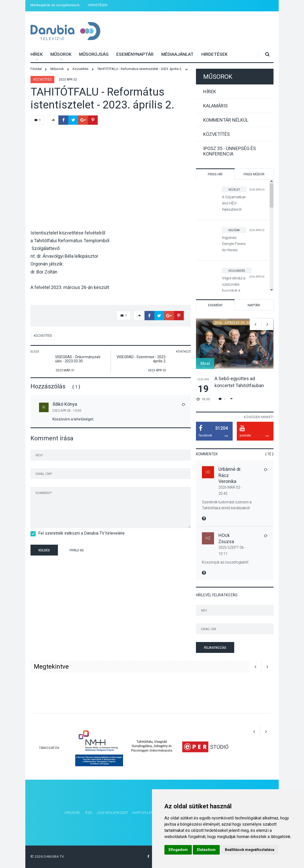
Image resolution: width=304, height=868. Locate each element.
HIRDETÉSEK (98, 5)
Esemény (215, 305)
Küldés (44, 550)
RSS (89, 813)
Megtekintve (51, 667)
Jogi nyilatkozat (112, 813)
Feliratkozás (215, 648)
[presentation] (130, 551)
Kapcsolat (143, 813)
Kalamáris (215, 106)
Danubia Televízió (59, 28)
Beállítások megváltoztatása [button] (250, 850)
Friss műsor (254, 174)
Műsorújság (94, 54)
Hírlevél (73, 813)
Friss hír (215, 174)
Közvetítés (42, 80)
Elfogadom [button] (178, 850)
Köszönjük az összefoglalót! (225, 562)
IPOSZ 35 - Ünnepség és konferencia (230, 151)
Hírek (37, 54)
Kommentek (207, 454)
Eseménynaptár (135, 54)
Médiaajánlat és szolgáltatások (55, 5)
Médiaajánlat (177, 54)
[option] (235, 360)
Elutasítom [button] (206, 850)
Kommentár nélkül (226, 120)
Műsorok (61, 54)
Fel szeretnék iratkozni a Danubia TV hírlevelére (80, 533)
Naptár (254, 305)
